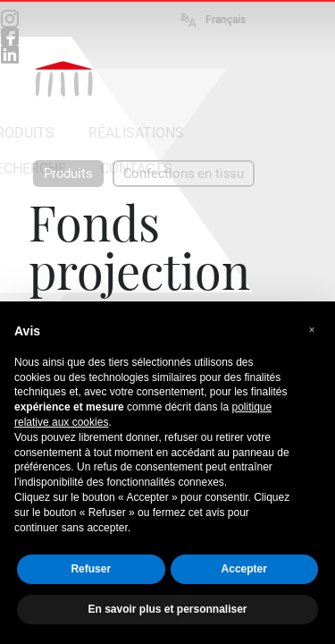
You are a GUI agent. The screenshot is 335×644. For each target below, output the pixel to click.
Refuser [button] (91, 569)
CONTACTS (136, 169)
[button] (312, 330)
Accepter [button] (244, 569)
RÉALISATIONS (136, 133)
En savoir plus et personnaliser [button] (167, 609)
